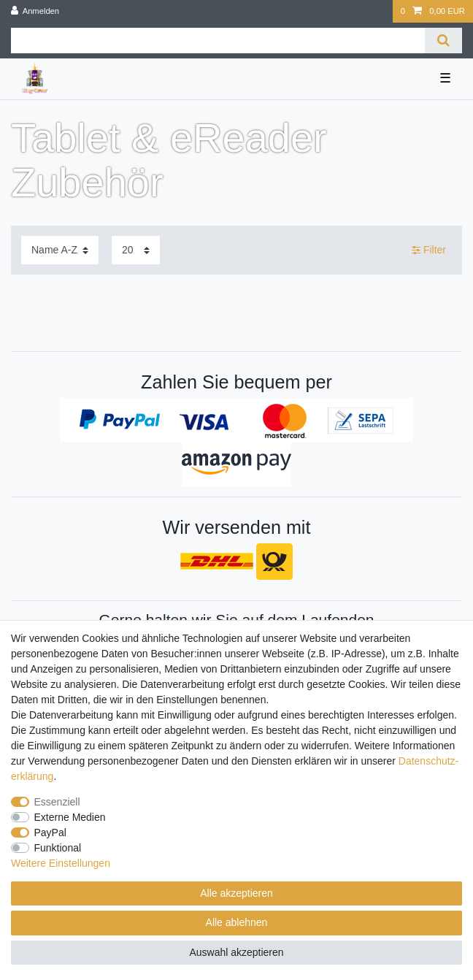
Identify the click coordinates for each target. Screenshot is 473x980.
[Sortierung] (60, 250)
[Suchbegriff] (218, 41)
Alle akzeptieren (236, 893)
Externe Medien (70, 817)
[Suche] (443, 41)
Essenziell (57, 802)
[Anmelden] (35, 11)
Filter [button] (429, 250)
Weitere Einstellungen (61, 863)
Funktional (58, 848)
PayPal (50, 832)
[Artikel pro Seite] (136, 250)
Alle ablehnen (237, 922)
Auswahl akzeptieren (236, 952)
